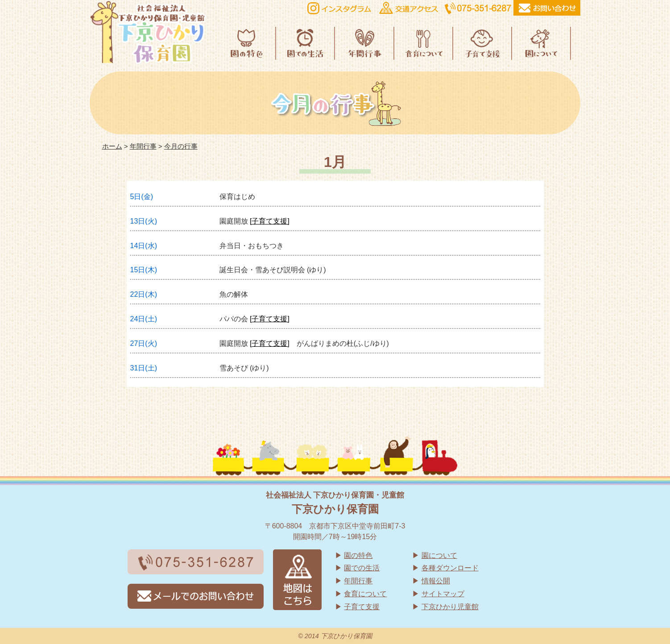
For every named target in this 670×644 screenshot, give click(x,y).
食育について (365, 594)
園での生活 (362, 568)
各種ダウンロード (450, 568)
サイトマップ (443, 594)
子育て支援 (362, 607)
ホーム (112, 146)
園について (439, 555)
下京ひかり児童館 (450, 607)
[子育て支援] (270, 221)
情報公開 (436, 581)
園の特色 (358, 555)
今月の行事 (181, 146)
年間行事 (143, 146)
